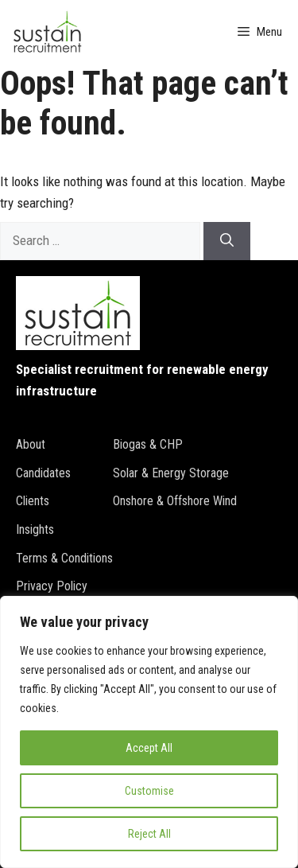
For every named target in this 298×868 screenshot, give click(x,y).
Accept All (149, 748)
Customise (149, 791)
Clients (33, 501)
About (31, 444)
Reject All (149, 834)
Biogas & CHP (148, 444)
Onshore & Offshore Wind (175, 501)
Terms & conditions (64, 558)
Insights (35, 529)
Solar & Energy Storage (171, 473)
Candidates (43, 473)
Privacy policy (52, 586)
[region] (149, 732)
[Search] (227, 241)
